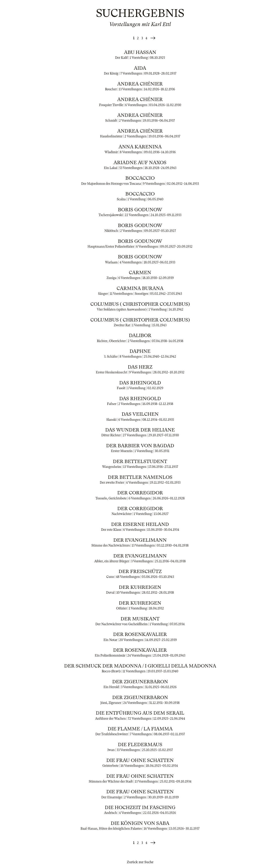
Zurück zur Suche (140, 862)
